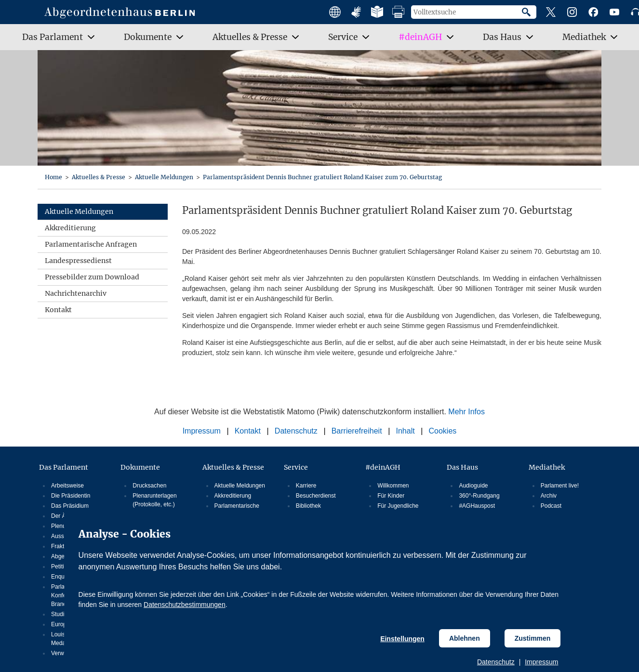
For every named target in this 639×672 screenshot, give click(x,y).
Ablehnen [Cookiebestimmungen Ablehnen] (465, 638)
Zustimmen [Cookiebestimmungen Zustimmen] (533, 638)
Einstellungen (402, 639)
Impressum (541, 662)
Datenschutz (496, 662)
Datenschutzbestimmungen (185, 605)
